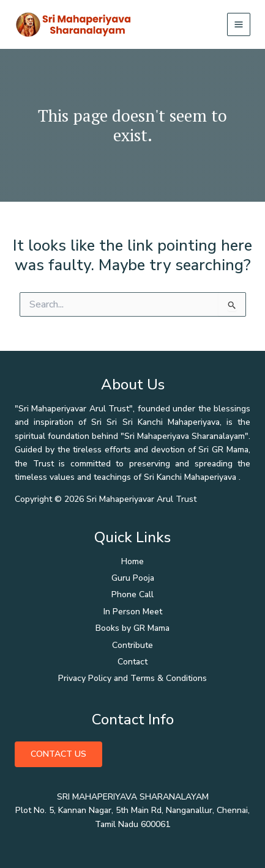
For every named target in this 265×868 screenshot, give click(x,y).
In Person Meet (133, 612)
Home (132, 561)
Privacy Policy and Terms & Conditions (132, 678)
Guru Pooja (133, 578)
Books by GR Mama (132, 628)
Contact (132, 662)
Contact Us (58, 754)
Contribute (132, 645)
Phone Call (132, 594)
